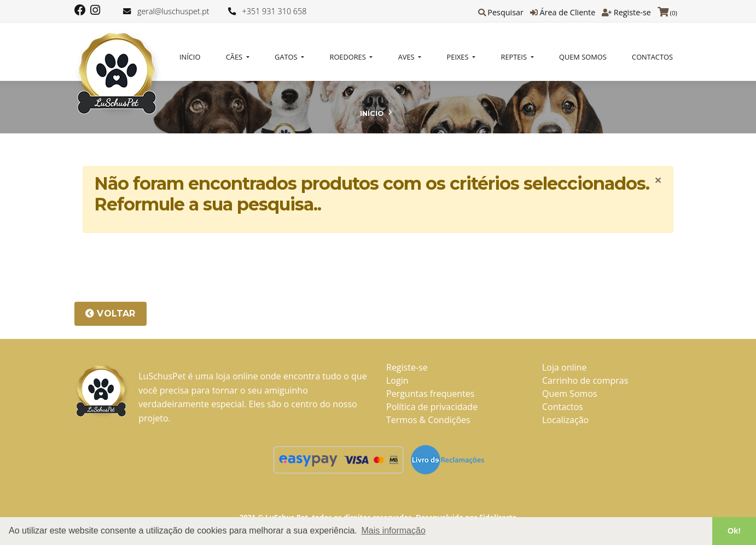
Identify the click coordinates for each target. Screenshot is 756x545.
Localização (565, 420)
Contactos (652, 57)
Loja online (564, 367)
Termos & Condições (428, 420)
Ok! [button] (734, 531)
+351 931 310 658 (275, 11)
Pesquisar (505, 12)
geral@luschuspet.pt (173, 11)
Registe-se (632, 12)
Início (190, 57)
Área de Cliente (567, 12)
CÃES (235, 57)
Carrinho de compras (585, 380)
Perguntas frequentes (430, 394)
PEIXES (459, 57)
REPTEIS (515, 57)
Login (397, 380)
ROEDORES (349, 57)
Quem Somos (583, 57)
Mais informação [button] (393, 531)
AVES (407, 57)
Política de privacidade (432, 407)
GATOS (287, 57)
